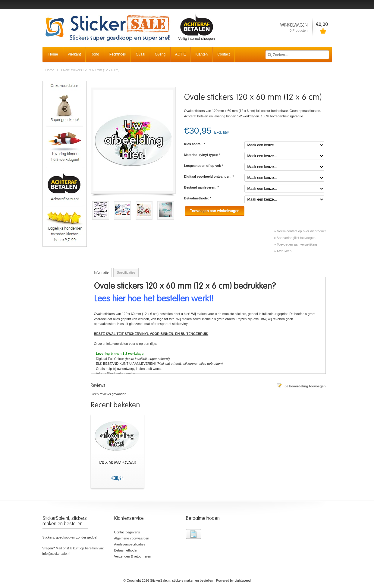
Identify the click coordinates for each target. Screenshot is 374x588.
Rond (95, 54)
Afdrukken (284, 251)
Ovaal (140, 54)
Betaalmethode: (198, 198)
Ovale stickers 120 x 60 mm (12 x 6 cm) (90, 70)
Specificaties (126, 272)
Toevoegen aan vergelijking (297, 244)
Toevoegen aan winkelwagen (215, 211)
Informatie (101, 272)
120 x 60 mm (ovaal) (117, 463)
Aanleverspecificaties (130, 544)
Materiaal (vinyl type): (202, 155)
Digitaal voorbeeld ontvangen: (209, 176)
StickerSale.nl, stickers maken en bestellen (130, 24)
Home (53, 54)
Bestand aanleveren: (201, 187)
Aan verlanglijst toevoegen (296, 238)
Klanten (201, 54)
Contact (223, 54)
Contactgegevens (127, 532)
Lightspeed (243, 580)
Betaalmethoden (126, 550)
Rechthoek (117, 54)
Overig (160, 54)
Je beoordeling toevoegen (305, 386)
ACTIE (180, 54)
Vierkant (74, 54)
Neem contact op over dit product (301, 231)
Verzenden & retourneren (133, 556)
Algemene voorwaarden (132, 538)
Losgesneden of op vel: (204, 166)
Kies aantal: (195, 144)
